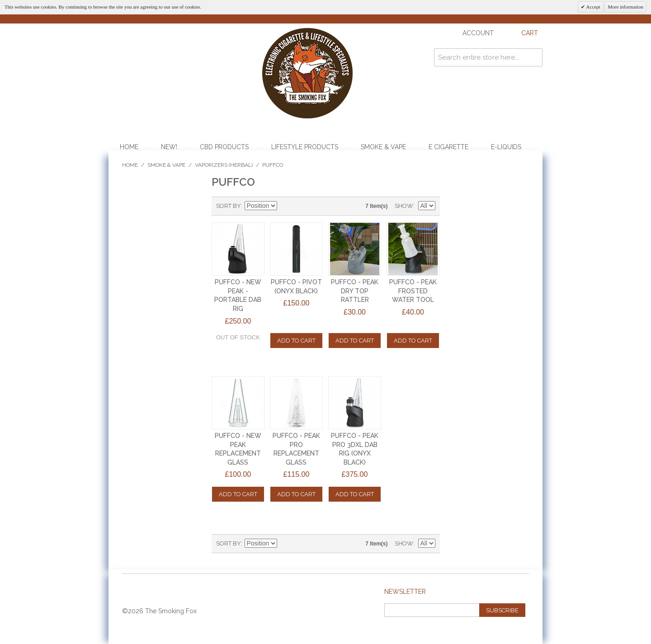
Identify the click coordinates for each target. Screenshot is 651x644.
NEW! (169, 147)
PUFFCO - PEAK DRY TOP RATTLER (355, 291)
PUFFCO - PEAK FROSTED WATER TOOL (413, 291)
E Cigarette (448, 147)
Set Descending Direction (285, 206)
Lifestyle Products (305, 147)
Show (404, 206)
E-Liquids (506, 147)
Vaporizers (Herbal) (224, 165)
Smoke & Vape (383, 147)
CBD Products (224, 147)
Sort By (229, 206)
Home (129, 147)
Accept (592, 7)
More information (625, 7)
